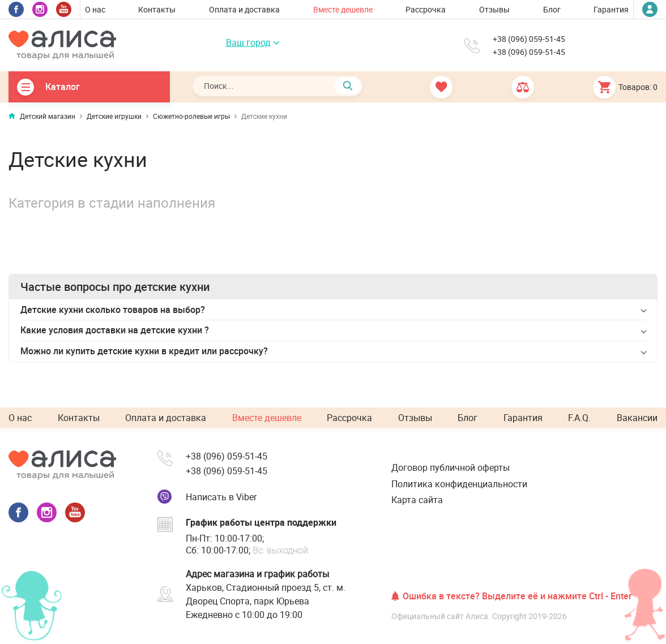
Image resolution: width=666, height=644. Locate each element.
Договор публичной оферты (451, 467)
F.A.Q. (579, 418)
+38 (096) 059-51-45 (529, 39)
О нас (95, 9)
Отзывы (494, 9)
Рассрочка (426, 9)
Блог (552, 9)
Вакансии (637, 418)
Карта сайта (417, 500)
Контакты (157, 9)
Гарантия (611, 9)
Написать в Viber (221, 497)
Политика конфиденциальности (459, 484)
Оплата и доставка (244, 9)
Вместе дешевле (343, 9)
